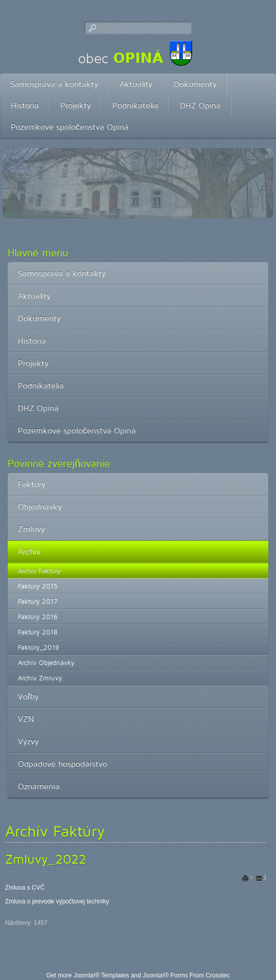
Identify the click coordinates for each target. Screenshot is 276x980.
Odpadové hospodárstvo (63, 764)
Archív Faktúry (39, 571)
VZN (26, 719)
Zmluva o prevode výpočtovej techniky (57, 901)
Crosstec (217, 975)
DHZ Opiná (200, 105)
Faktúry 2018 (38, 632)
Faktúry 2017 (38, 601)
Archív (29, 552)
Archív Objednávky (46, 663)
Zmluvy (31, 529)
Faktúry (32, 484)
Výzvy (28, 741)
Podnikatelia (135, 105)
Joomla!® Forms (165, 975)
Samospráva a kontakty (54, 84)
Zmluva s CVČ (25, 888)
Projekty (76, 105)
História (25, 105)
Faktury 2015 (38, 586)
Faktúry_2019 (39, 647)
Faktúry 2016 (38, 617)
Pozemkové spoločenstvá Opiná (70, 127)
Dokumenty (195, 84)
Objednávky (40, 507)
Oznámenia (39, 786)
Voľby (28, 696)
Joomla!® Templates (101, 975)
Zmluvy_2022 (46, 859)
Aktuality (136, 84)
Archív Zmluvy (40, 678)
